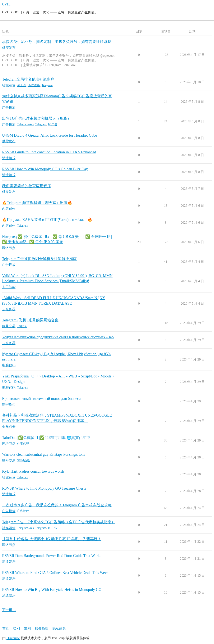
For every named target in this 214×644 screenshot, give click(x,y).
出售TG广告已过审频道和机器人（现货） (37, 118)
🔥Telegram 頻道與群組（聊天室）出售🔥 (37, 203)
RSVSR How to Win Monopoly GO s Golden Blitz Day (45, 169)
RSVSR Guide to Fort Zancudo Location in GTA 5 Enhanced (49, 152)
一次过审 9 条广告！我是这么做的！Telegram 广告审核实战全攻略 (57, 505)
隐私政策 (59, 628)
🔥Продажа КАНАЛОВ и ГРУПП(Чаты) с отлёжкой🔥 (47, 220)
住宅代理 (23, 444)
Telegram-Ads (25, 124)
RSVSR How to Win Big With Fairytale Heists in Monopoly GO (52, 590)
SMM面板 (34, 85)
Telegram (47, 85)
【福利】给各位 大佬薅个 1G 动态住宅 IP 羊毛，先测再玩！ (52, 539)
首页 (6, 628)
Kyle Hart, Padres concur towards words (33, 471)
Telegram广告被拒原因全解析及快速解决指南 (39, 259)
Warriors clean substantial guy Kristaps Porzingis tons (44, 454)
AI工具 (22, 85)
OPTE (6, 4)
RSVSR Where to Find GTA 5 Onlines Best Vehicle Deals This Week (55, 573)
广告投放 (23, 511)
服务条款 (42, 628)
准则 (27, 628)
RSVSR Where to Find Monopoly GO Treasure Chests (44, 488)
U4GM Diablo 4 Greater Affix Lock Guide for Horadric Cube (50, 135)
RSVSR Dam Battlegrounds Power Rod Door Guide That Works (52, 556)
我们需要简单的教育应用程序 (27, 186)
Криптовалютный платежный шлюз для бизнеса (41, 399)
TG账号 (22, 326)
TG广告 (53, 124)
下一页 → (9, 610)
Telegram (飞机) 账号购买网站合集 (30, 320)
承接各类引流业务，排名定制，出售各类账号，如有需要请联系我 (57, 42)
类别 (17, 628)
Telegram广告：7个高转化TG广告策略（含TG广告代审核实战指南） (59, 522)
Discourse (13, 638)
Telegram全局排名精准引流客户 (28, 79)
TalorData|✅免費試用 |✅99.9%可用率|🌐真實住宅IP (46, 438)
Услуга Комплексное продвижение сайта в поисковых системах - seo (58, 337)
